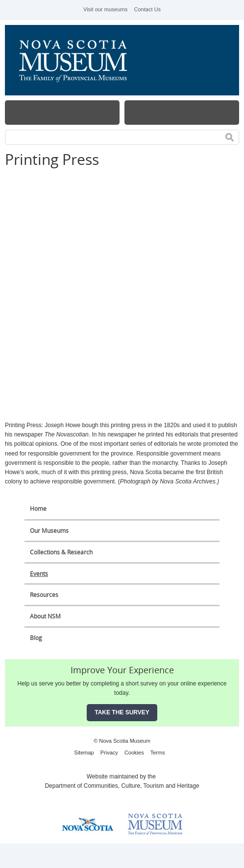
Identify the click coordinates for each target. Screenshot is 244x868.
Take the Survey (122, 712)
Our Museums (49, 531)
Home (38, 509)
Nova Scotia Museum (78, 60)
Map (182, 113)
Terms (158, 753)
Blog (36, 638)
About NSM (45, 616)
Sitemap (84, 753)
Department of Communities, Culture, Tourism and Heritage (122, 786)
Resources (44, 595)
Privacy (109, 753)
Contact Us (147, 9)
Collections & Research (61, 552)
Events (39, 574)
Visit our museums (105, 9)
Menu (62, 113)
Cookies (134, 753)
